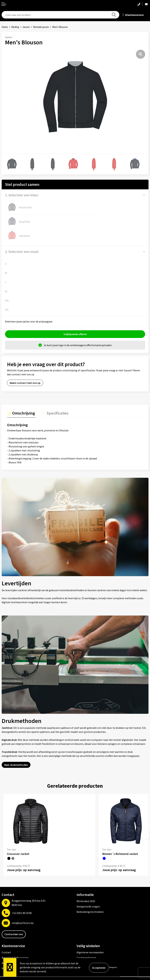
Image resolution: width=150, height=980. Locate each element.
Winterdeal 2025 (86, 886)
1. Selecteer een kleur (22, 195)
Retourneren (9, 954)
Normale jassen (41, 27)
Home (5, 27)
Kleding (15, 27)
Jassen (26, 27)
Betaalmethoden (12, 948)
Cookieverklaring (86, 943)
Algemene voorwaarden (90, 938)
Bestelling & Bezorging (15, 943)
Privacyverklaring (87, 948)
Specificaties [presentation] (56, 399)
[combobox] (61, 15)
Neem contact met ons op (25, 369)
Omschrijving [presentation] (23, 399)
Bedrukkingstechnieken (90, 897)
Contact (6, 938)
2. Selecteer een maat (22, 237)
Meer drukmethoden (16, 750)
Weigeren (113, 967)
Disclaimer (83, 954)
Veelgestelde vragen (88, 892)
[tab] (21, 399)
